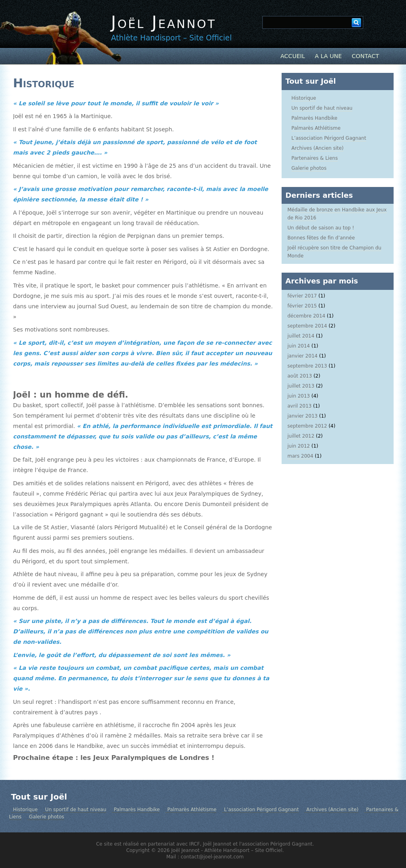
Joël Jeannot (164, 22)
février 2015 (302, 306)
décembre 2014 (307, 316)
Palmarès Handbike (315, 118)
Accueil (293, 56)
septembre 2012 (307, 426)
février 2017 (302, 296)
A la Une (328, 56)
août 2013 (300, 376)
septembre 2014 (307, 326)
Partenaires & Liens (315, 158)
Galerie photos (309, 168)
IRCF (195, 844)
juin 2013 (299, 396)
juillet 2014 (301, 336)
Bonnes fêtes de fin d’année (321, 238)
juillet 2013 (301, 386)
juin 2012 (299, 446)
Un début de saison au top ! (321, 228)
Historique (44, 83)
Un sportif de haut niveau (322, 108)
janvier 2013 (303, 416)
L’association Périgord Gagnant (329, 138)
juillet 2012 (301, 436)
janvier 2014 (303, 356)
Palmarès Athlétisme (316, 128)
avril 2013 (300, 406)
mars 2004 (301, 456)
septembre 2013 (307, 366)
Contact (365, 56)
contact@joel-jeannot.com (212, 857)
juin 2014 (299, 346)
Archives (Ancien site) (318, 148)
